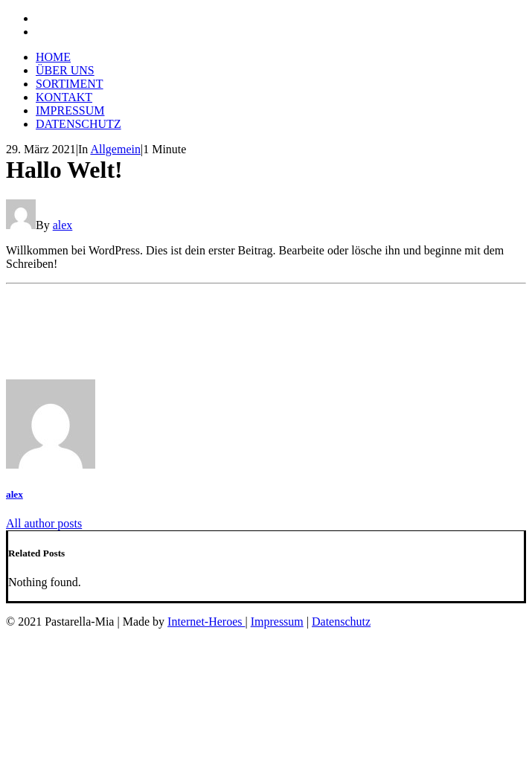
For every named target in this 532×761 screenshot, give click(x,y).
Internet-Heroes (206, 622)
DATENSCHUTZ (78, 124)
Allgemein (115, 149)
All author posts (44, 523)
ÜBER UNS (65, 70)
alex (63, 225)
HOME (53, 57)
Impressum (277, 622)
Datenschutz (341, 622)
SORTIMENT (70, 84)
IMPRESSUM (70, 110)
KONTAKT (64, 97)
